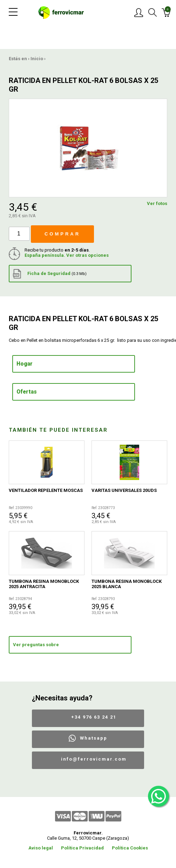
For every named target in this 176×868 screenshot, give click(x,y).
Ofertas (27, 392)
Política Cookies (130, 848)
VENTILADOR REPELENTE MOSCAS (46, 490)
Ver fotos (157, 203)
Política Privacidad (82, 848)
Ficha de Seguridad (50, 274)
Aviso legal (41, 848)
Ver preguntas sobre (36, 645)
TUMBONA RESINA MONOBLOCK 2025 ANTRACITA (44, 584)
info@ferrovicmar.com (94, 759)
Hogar (25, 364)
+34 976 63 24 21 (94, 717)
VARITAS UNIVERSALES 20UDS (124, 490)
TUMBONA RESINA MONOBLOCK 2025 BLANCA (127, 584)
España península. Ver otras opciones (67, 255)
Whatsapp (94, 738)
